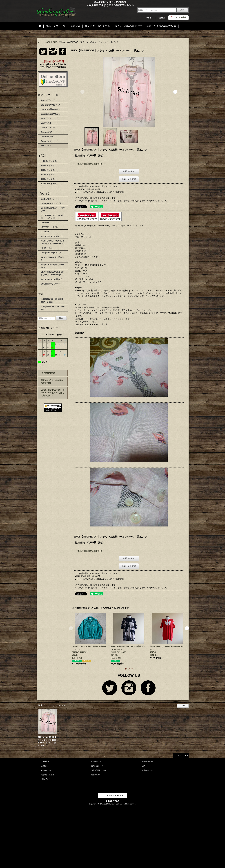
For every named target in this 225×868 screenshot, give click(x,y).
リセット (184, 706)
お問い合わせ (129, 171)
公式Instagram (147, 761)
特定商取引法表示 (47, 775)
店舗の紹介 (95, 775)
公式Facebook (147, 770)
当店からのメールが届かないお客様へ (52, 382)
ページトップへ (182, 755)
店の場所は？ (96, 761)
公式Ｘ (144, 766)
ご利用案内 (45, 761)
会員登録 (162, 18)
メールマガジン (47, 770)
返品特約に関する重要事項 (90, 164)
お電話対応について (99, 770)
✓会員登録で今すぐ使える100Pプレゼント (85, 5)
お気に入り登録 (129, 179)
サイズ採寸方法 (48, 373)
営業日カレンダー (98, 766)
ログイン (150, 18)
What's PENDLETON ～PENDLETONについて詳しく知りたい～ (53, 393)
